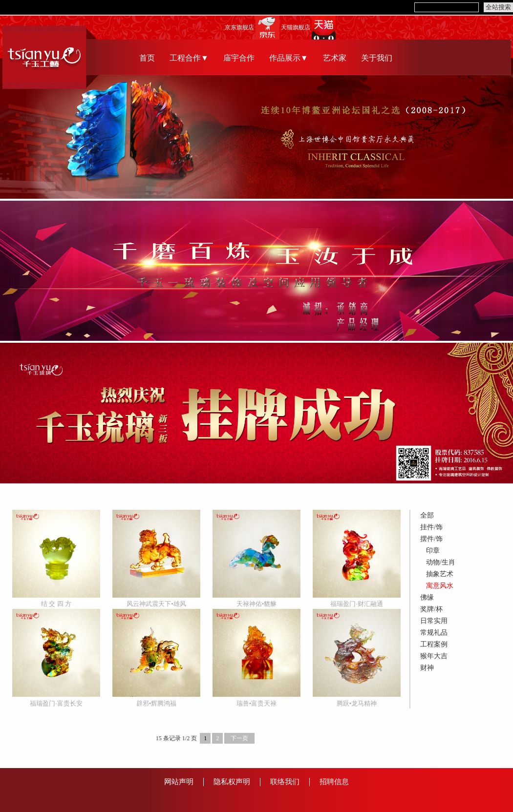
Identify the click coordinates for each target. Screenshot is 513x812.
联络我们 (285, 782)
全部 (427, 515)
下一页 (239, 738)
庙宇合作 (239, 58)
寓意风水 (440, 586)
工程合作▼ (189, 58)
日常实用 (434, 621)
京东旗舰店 (239, 28)
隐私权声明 (232, 782)
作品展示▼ (289, 58)
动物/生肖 (441, 562)
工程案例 (434, 644)
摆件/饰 (431, 539)
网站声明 (179, 782)
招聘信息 (334, 782)
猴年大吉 (434, 656)
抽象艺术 (440, 574)
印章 (433, 551)
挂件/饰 (431, 527)
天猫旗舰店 (296, 28)
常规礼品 (434, 633)
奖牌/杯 (431, 609)
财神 (427, 668)
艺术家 (335, 58)
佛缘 (427, 597)
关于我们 (377, 58)
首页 (147, 58)
